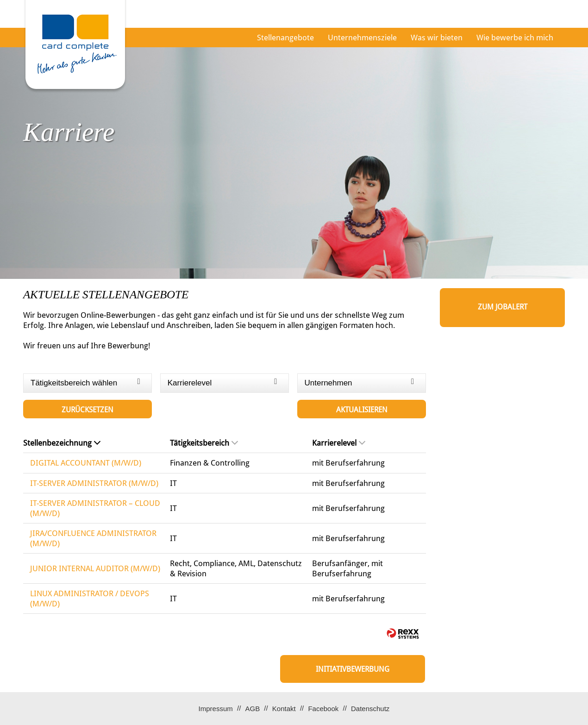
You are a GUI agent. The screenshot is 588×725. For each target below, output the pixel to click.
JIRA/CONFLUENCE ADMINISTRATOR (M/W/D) (93, 538)
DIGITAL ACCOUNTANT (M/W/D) (86, 463)
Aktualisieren (362, 410)
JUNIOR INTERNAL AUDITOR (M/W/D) (95, 568)
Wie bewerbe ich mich (515, 38)
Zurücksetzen (88, 410)
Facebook (323, 709)
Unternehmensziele (362, 38)
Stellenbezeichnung (62, 443)
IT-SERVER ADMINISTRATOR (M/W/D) (94, 483)
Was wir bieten (437, 38)
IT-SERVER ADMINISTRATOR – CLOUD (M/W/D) (95, 508)
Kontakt (284, 709)
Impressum (216, 709)
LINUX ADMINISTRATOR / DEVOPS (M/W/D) (90, 599)
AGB (252, 709)
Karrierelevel (339, 443)
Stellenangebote (285, 38)
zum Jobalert (503, 307)
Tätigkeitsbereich (204, 443)
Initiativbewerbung (353, 669)
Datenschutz (370, 709)
